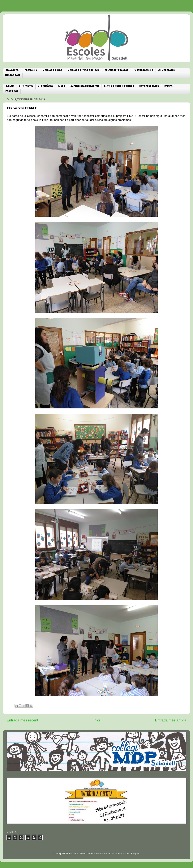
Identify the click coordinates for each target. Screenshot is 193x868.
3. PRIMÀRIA (45, 86)
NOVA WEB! (13, 71)
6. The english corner (119, 86)
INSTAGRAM (13, 76)
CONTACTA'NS (166, 71)
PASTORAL (12, 91)
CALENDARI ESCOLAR (117, 71)
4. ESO (62, 86)
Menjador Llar (52, 71)
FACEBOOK (31, 71)
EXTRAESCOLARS (149, 86)
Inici (97, 720)
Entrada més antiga (171, 720)
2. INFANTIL (26, 86)
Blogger (135, 854)
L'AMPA (168, 86)
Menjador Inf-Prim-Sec (83, 71)
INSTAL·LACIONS (143, 71)
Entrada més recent (22, 720)
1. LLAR (10, 86)
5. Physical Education (85, 86)
